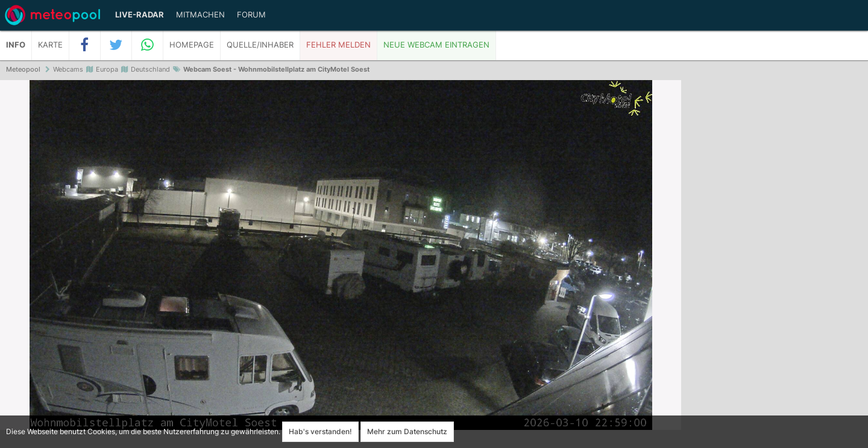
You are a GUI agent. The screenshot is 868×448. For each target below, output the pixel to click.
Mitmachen (200, 15)
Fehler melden (338, 45)
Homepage (192, 45)
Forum (251, 15)
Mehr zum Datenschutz (407, 431)
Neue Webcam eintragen (436, 45)
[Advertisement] (775, 265)
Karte (50, 45)
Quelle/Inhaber (260, 45)
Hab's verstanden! (320, 431)
